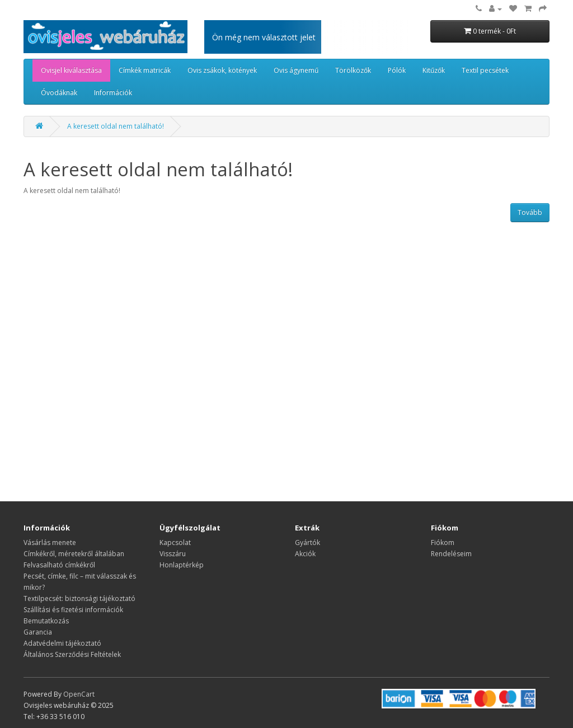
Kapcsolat (175, 543)
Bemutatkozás (46, 621)
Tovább (530, 212)
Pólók (397, 70)
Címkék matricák (145, 70)
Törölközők (353, 70)
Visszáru (173, 554)
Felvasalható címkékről (59, 565)
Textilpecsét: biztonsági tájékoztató (79, 598)
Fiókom (443, 543)
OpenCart (79, 694)
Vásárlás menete (50, 543)
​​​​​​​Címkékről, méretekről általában (74, 554)
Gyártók (307, 543)
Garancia (38, 632)
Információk (113, 93)
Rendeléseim (451, 554)
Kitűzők (434, 70)
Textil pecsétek (485, 70)
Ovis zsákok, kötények (222, 70)
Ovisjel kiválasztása (71, 70)
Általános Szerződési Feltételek (72, 654)
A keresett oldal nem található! (116, 126)
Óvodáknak (59, 93)
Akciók (305, 554)
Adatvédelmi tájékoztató (62, 643)
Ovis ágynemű (296, 70)
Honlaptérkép (182, 565)
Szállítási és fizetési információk (73, 610)
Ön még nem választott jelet (264, 37)
